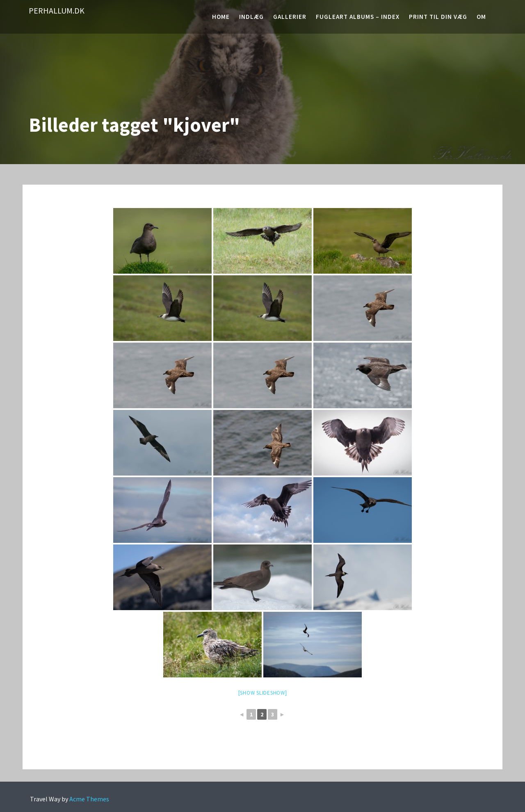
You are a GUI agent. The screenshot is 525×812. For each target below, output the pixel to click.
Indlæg (251, 17)
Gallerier (290, 17)
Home (221, 17)
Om (481, 17)
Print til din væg (438, 17)
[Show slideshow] (263, 693)
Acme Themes (89, 799)
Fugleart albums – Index (358, 17)
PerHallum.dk (57, 10)
